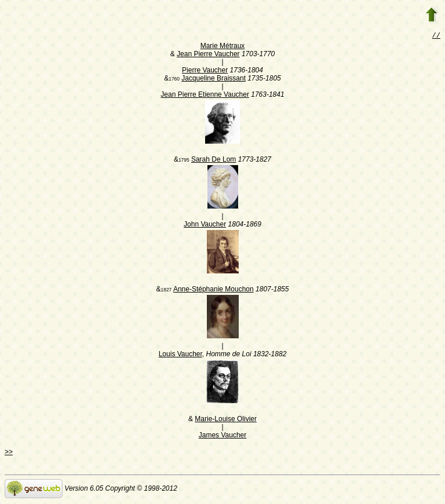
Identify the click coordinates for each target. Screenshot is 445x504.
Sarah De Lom (214, 160)
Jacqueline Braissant (214, 79)
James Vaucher (222, 436)
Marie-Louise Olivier (226, 420)
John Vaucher (205, 225)
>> (9, 453)
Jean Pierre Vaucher (208, 55)
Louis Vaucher (180, 355)
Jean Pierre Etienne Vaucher (205, 96)
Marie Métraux (223, 47)
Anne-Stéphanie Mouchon (214, 290)
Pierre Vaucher (205, 71)
